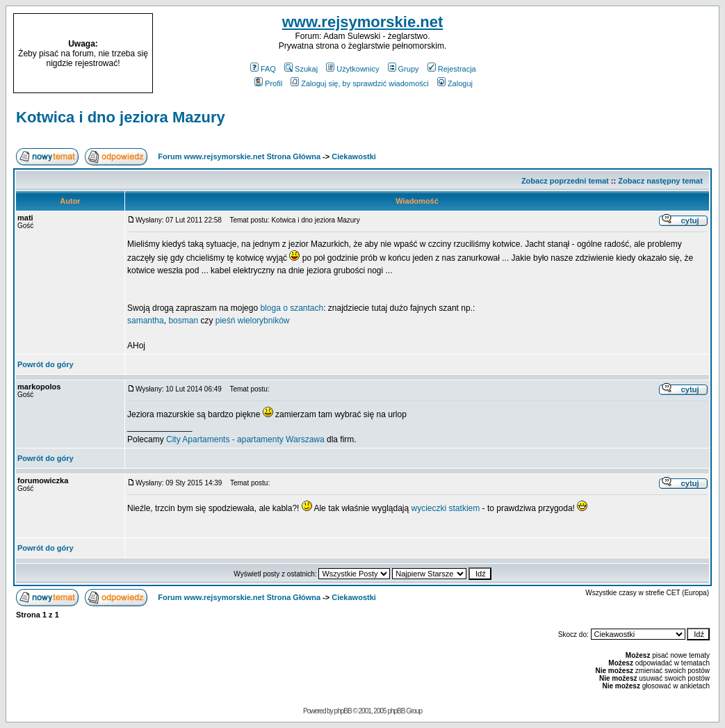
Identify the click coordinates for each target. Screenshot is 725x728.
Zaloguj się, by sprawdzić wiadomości (359, 83)
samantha (146, 321)
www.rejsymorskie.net (363, 22)
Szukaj (301, 69)
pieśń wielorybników (253, 321)
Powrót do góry (46, 364)
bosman (184, 321)
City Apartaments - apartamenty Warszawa (245, 439)
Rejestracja (452, 69)
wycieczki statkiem (446, 508)
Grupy (404, 69)
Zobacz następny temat (660, 181)
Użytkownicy (352, 69)
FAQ (263, 69)
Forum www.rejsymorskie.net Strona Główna (239, 156)
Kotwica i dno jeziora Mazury (121, 117)
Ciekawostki (354, 156)
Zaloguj (455, 83)
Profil (268, 83)
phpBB (343, 711)
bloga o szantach (292, 308)
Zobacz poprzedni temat (565, 181)
